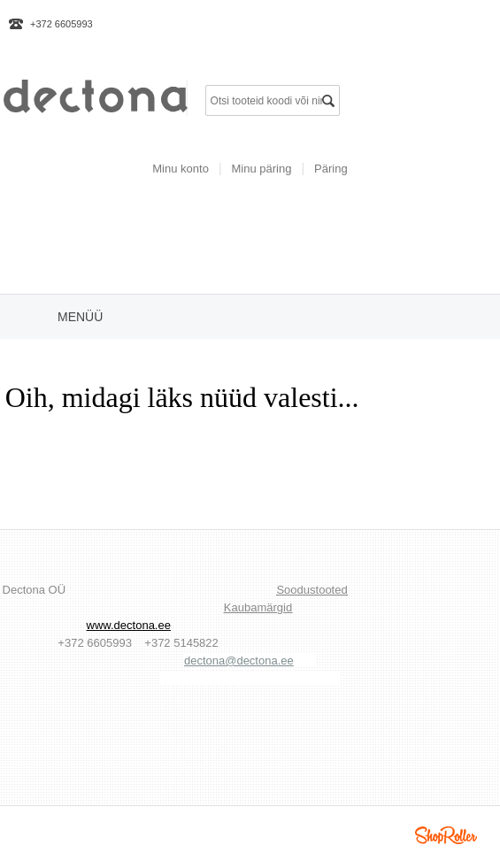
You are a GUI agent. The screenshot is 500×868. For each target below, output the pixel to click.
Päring (331, 169)
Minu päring (262, 169)
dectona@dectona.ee (239, 661)
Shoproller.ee (446, 835)
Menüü (80, 317)
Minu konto (181, 169)
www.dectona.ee (129, 625)
